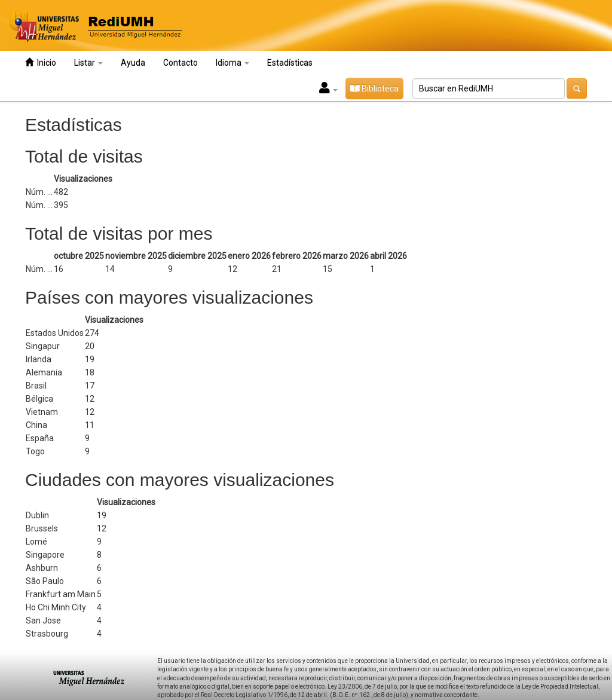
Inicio (41, 62)
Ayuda (133, 63)
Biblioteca (374, 88)
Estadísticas (290, 63)
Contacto (180, 63)
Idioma (232, 63)
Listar (88, 63)
